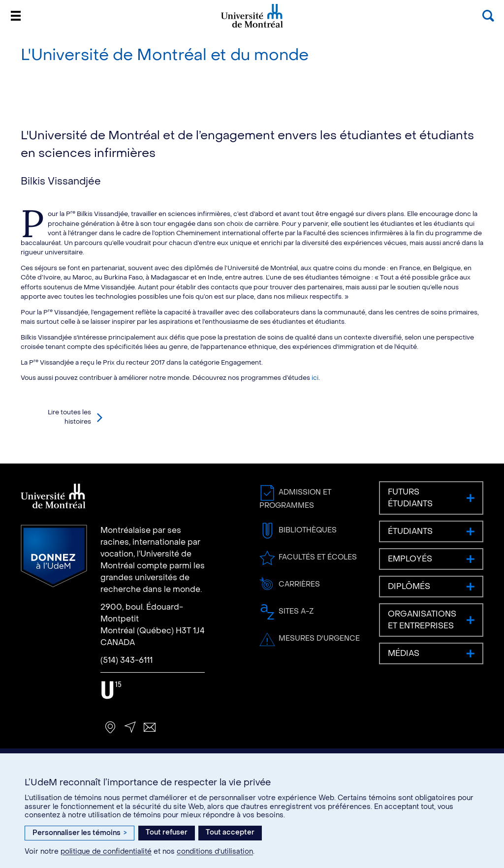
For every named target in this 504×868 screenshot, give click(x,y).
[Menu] (16, 16)
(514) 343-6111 (126, 660)
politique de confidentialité (106, 852)
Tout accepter (230, 832)
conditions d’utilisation (215, 852)
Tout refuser (167, 832)
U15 (111, 690)
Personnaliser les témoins (79, 833)
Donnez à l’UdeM (54, 556)
